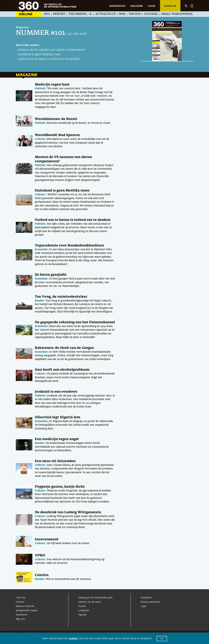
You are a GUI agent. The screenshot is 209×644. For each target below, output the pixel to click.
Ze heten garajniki (51, 275)
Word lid (170, 6)
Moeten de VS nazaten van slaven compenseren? (52, 50)
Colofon (42, 575)
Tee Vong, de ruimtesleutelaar (61, 297)
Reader (40, 301)
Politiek (40, 89)
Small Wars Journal (181, 14)
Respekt (63, 14)
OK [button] (162, 639)
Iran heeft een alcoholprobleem (62, 370)
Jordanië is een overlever (56, 392)
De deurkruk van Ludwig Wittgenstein (68, 512)
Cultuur (40, 139)
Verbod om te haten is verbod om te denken (49, 59)
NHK (126, 14)
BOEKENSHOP (117, 6)
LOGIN (151, 6)
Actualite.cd (109, 14)
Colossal (155, 14)
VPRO (40, 555)
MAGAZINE (137, 6)
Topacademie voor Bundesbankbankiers (69, 245)
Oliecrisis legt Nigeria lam (58, 417)
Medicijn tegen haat (52, 84)
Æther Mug (45, 14)
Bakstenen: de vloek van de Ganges (64, 348)
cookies (73, 639)
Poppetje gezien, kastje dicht (60, 487)
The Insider (81, 14)
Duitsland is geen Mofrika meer (40, 54)
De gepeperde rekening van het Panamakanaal (75, 322)
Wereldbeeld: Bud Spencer (57, 135)
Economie (41, 249)
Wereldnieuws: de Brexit (56, 119)
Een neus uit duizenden (55, 461)
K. (95, 14)
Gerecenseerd (46, 539)
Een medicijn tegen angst (57, 439)
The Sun (138, 14)
